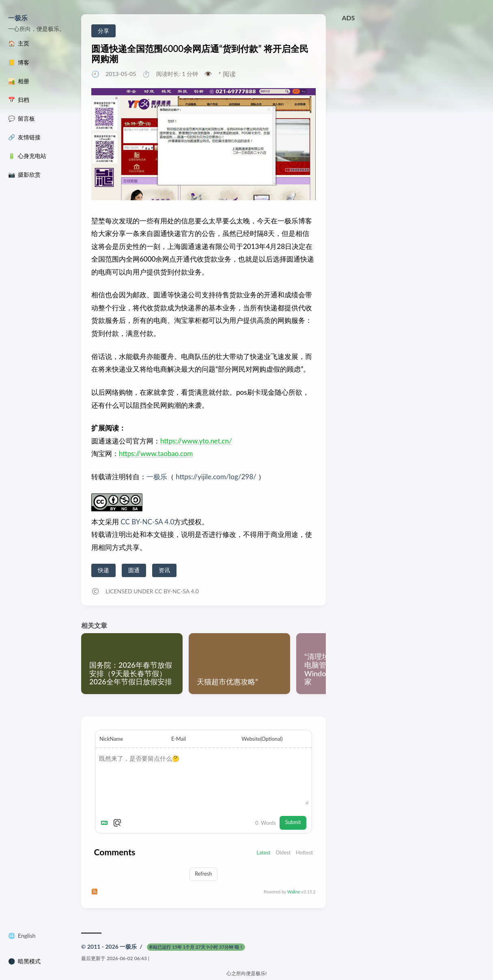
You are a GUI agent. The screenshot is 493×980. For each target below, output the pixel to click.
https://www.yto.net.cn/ (197, 441)
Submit (293, 824)
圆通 (134, 570)
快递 (103, 570)
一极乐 (18, 18)
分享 (103, 31)
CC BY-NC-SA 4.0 (146, 522)
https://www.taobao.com (156, 453)
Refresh (203, 875)
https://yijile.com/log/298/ (216, 477)
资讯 (164, 570)
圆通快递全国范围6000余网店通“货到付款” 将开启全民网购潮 (200, 54)
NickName (111, 739)
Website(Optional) (262, 739)
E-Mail (179, 739)
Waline (294, 893)
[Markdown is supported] (106, 824)
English (27, 937)
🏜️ (19, 81)
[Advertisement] (414, 82)
